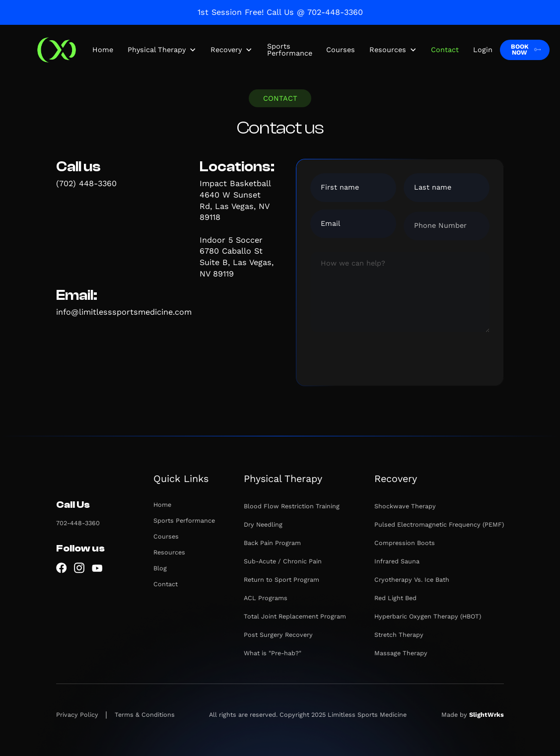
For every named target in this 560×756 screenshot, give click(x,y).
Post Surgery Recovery (278, 635)
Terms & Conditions (145, 715)
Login (483, 50)
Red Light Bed (395, 598)
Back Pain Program (272, 543)
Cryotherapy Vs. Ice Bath (412, 580)
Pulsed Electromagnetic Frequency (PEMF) (439, 524)
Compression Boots (405, 543)
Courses (341, 50)
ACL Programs (266, 598)
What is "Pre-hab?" (273, 653)
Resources (169, 552)
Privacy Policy (77, 715)
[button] (162, 50)
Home (103, 50)
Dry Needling (263, 524)
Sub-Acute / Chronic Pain (283, 561)
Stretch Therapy (399, 635)
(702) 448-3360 (86, 183)
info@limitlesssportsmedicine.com (124, 312)
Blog (160, 568)
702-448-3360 (78, 523)
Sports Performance (290, 50)
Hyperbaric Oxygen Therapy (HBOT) (428, 616)
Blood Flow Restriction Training (292, 506)
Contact (445, 50)
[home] (56, 50)
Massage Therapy (401, 653)
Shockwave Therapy (405, 506)
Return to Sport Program (281, 580)
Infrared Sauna (397, 561)
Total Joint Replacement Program (295, 616)
